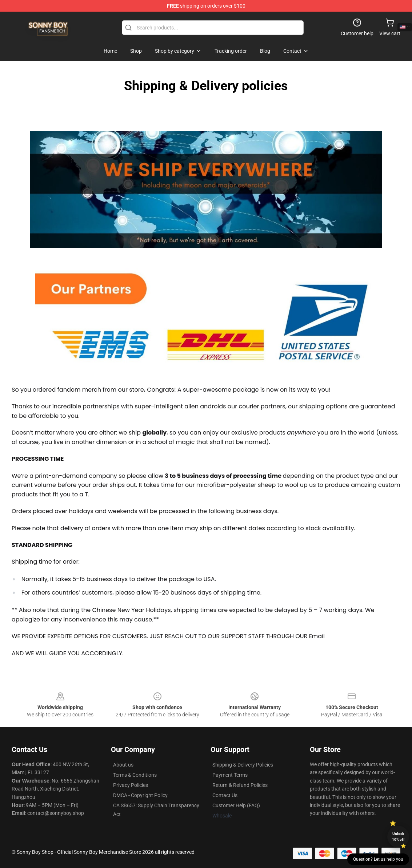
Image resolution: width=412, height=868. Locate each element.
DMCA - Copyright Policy (140, 795)
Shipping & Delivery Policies (243, 765)
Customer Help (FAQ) (236, 805)
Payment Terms (230, 775)
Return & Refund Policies (240, 785)
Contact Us (225, 795)
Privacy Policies (131, 785)
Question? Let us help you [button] (378, 859)
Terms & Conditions (135, 775)
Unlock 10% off (398, 837)
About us (123, 765)
